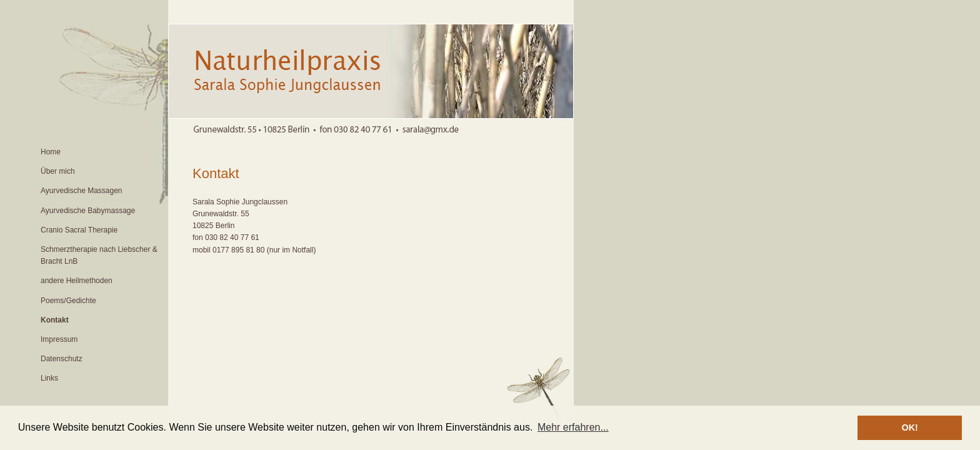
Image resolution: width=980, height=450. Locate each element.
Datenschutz (62, 359)
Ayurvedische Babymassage (88, 211)
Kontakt (55, 320)
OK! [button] (909, 427)
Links (49, 378)
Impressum (59, 339)
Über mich (58, 171)
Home (51, 152)
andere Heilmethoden (77, 281)
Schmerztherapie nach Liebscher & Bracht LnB (99, 255)
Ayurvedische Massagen (82, 191)
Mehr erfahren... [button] (573, 427)
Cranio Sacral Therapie (79, 230)
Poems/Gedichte (68, 301)
